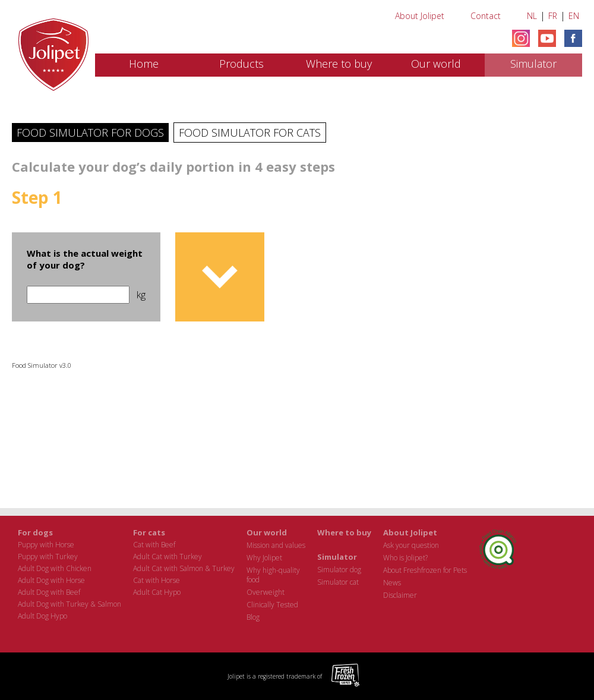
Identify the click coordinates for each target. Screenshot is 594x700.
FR (553, 16)
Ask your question (411, 545)
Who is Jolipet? (405, 558)
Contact (486, 16)
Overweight (266, 592)
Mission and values (276, 545)
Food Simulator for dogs (90, 133)
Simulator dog (339, 570)
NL (532, 16)
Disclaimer (400, 595)
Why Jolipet (264, 558)
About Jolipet (420, 16)
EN (574, 16)
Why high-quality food (273, 575)
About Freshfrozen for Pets (425, 570)
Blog (253, 617)
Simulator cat (338, 582)
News (392, 583)
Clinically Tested (272, 605)
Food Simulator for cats (250, 133)
